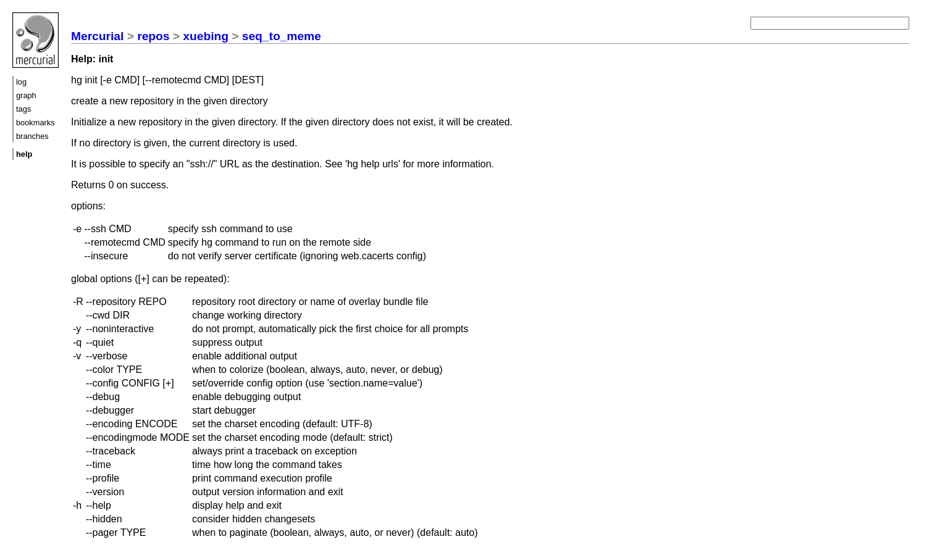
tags (23, 109)
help (24, 154)
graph (26, 95)
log (21, 82)
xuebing (206, 36)
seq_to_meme (282, 36)
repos (153, 36)
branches (32, 136)
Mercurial (97, 36)
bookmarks (36, 123)
